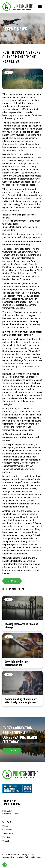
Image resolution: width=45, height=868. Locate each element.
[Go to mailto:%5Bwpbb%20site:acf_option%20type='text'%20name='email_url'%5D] (5, 865)
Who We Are (8, 822)
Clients (5, 826)
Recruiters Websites (24, 857)
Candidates (7, 830)
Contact (6, 841)
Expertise (6, 837)
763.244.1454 (9, 801)
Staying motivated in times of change (21, 626)
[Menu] (40, 7)
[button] (12, 581)
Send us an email (11, 803)
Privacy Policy (27, 855)
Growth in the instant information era (17, 663)
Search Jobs (8, 834)
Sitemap (38, 857)
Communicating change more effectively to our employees (21, 701)
